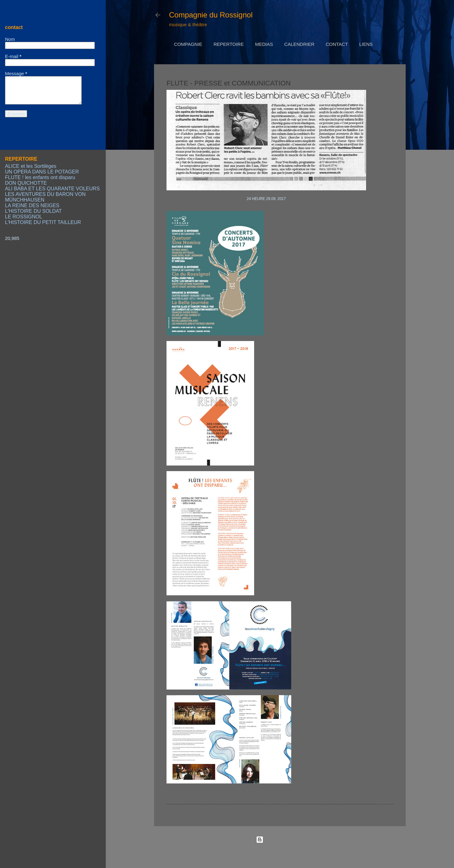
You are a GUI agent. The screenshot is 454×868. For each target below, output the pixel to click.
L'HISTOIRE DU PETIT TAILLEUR (43, 222)
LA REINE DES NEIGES (32, 205)
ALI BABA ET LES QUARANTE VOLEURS (52, 189)
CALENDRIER (299, 44)
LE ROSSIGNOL (24, 217)
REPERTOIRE (229, 44)
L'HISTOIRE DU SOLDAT (33, 211)
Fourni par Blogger (280, 839)
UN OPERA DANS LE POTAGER (42, 172)
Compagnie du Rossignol (211, 15)
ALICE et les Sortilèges (31, 166)
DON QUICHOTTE (26, 183)
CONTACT (337, 44)
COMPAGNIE (188, 44)
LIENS (366, 44)
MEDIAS (264, 44)
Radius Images (296, 852)
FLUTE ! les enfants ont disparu (40, 177)
